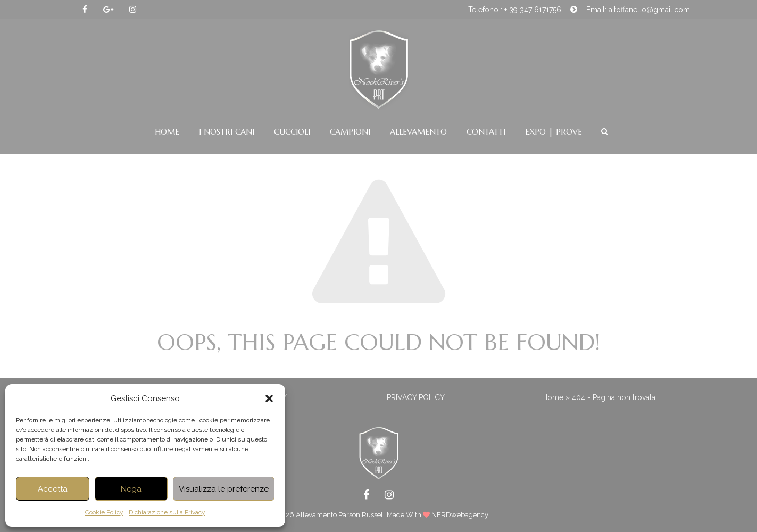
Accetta (53, 489)
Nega (131, 489)
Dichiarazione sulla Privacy (167, 512)
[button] (269, 398)
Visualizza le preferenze (224, 489)
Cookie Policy (104, 512)
